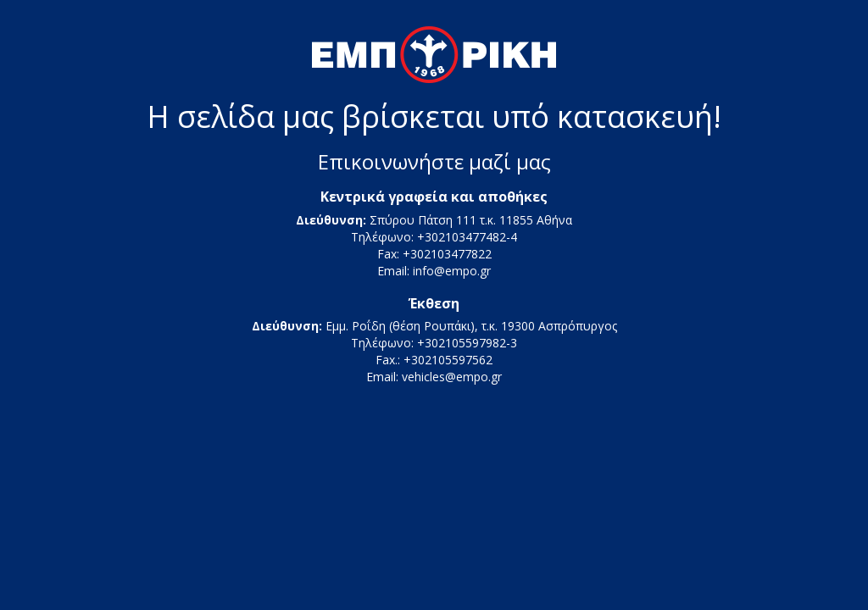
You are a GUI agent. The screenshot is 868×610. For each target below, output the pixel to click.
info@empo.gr (452, 271)
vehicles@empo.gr (452, 377)
